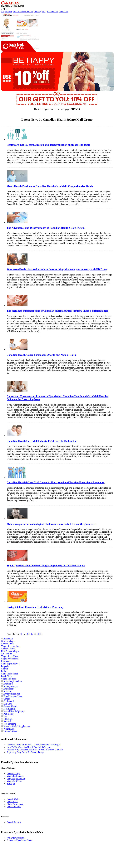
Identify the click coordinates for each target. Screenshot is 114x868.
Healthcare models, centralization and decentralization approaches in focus (48, 145)
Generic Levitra (8, 649)
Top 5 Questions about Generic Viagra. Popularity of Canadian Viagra (46, 565)
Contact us (63, 12)
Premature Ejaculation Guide (20, 840)
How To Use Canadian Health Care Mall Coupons (29, 747)
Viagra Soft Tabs (9, 679)
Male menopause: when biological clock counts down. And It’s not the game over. (51, 524)
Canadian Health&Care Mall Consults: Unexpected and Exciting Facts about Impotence (56, 482)
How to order (19, 12)
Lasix (4, 671)
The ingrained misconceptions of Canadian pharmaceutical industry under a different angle (57, 311)
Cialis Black (12, 802)
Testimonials (52, 12)
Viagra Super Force (10, 656)
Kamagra (11, 783)
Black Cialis (7, 676)
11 (29, 634)
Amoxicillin (6, 654)
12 (32, 634)
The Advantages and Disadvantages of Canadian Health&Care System (46, 228)
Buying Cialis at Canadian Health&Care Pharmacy (35, 607)
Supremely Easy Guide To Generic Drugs (25, 752)
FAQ (44, 12)
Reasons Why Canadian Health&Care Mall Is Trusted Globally (35, 750)
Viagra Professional (10, 659)
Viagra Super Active (16, 778)
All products (7, 12)
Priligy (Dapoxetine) (16, 838)
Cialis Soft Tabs (14, 807)
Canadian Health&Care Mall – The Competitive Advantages (33, 745)
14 (38, 634)
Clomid (4, 669)
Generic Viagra (8, 641)
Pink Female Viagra (10, 651)
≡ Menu (5, 9)
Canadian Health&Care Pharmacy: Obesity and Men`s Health (41, 355)
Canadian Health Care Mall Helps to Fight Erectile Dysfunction (42, 441)
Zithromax (6, 661)
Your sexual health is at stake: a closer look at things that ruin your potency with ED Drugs (57, 269)
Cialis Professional (9, 674)
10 (27, 634)
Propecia (5, 666)
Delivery (37, 12)
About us (29, 12)
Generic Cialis (7, 644)
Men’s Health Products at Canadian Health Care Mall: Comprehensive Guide (50, 186)
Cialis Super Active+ (10, 664)
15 (40, 634)
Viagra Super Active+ (11, 646)
